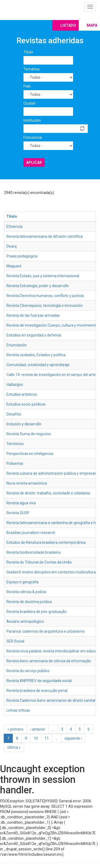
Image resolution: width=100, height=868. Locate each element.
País (27, 86)
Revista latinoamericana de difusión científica (45, 236)
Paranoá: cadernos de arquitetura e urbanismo (46, 631)
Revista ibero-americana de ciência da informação (49, 661)
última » (14, 747)
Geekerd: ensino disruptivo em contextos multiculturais (52, 572)
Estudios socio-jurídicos (26, 404)
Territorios (15, 444)
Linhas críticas (18, 710)
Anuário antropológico (25, 621)
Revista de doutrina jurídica (29, 602)
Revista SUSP (18, 513)
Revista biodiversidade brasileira (33, 552)
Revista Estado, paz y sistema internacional (43, 276)
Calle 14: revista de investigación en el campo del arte (51, 375)
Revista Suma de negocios (29, 434)
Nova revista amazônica (27, 483)
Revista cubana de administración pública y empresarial (53, 473)
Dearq (11, 246)
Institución (32, 120)
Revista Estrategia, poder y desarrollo (38, 286)
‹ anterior (38, 729)
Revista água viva (21, 503)
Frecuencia (33, 137)
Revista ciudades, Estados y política (36, 355)
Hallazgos (15, 385)
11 (47, 738)
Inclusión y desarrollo (24, 424)
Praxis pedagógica (22, 256)
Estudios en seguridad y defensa (34, 335)
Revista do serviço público (28, 671)
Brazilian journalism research (31, 533)
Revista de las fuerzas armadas (33, 315)
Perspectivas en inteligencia (30, 454)
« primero (15, 729)
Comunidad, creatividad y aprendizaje (38, 365)
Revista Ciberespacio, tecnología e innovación (45, 306)
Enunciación (17, 345)
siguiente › (73, 738)
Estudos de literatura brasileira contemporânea (46, 542)
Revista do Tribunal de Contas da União (39, 562)
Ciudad (29, 103)
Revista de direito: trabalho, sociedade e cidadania (48, 493)
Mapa (92, 25)
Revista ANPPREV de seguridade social (39, 681)
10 (36, 738)
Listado (68, 25)
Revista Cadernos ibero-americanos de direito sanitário (53, 700)
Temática (31, 69)
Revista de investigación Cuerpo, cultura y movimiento (52, 325)
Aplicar (34, 162)
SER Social (15, 641)
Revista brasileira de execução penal (37, 691)
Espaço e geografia (23, 582)
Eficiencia (14, 227)
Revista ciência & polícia (26, 592)
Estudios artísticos (22, 394)
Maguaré (14, 266)
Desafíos (14, 414)
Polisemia (15, 463)
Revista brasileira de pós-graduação (37, 612)
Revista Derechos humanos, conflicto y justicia (45, 296)
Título (28, 52)
